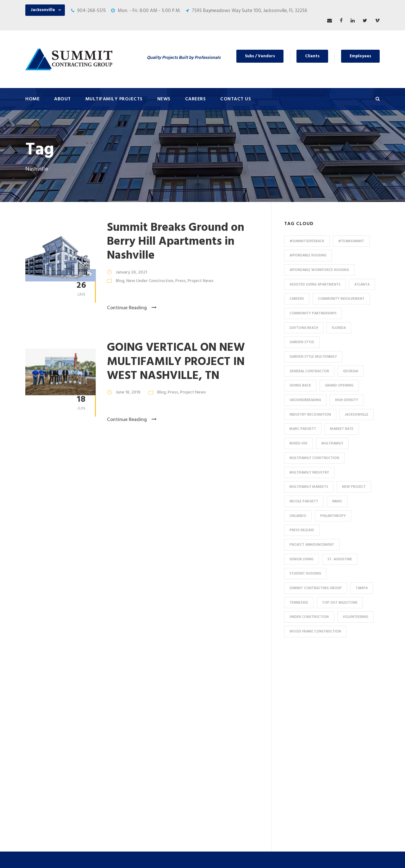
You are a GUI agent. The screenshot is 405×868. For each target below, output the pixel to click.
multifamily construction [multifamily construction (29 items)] (314, 458)
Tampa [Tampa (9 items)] (362, 588)
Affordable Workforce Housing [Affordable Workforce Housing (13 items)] (319, 270)
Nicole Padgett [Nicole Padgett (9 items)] (304, 501)
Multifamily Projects (114, 99)
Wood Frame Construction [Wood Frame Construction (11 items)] (315, 632)
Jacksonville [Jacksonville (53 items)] (357, 415)
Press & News (227, 693)
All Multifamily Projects (145, 699)
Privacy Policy (258, 855)
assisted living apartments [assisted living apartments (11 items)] (315, 285)
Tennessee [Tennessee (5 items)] (299, 603)
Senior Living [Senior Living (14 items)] (302, 559)
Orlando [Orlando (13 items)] (298, 516)
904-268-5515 (92, 11)
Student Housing (139, 761)
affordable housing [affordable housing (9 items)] (308, 255)
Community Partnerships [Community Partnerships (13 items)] (313, 313)
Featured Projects (140, 709)
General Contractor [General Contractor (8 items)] (309, 371)
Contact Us (236, 99)
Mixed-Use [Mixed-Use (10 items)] (299, 443)
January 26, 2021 (131, 272)
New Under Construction (150, 281)
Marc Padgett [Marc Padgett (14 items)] (303, 429)
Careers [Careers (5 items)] (297, 299)
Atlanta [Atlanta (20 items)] (362, 285)
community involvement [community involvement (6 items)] (341, 299)
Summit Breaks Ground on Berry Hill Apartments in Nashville (176, 242)
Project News (201, 281)
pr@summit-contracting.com (343, 803)
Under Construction (142, 720)
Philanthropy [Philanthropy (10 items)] (333, 516)
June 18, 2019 (128, 392)
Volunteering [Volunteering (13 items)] (355, 617)
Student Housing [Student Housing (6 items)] (305, 574)
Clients (312, 56)
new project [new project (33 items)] (354, 487)
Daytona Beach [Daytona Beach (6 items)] (304, 328)
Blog (120, 281)
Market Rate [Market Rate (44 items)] (342, 429)
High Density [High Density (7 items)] (347, 400)
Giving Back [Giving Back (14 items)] (300, 386)
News (164, 99)
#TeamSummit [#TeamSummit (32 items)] (351, 241)
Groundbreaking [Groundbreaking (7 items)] (305, 400)
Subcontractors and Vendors (243, 714)
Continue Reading (132, 308)
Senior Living (134, 740)
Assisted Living (137, 751)
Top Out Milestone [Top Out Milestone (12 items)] (340, 603)
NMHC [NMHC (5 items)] (337, 501)
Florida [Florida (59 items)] (339, 328)
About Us (222, 683)
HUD (126, 803)
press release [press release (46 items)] (302, 530)
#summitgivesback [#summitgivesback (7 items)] (307, 241)
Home (32, 99)
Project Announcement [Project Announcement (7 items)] (312, 545)
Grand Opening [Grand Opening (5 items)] (339, 386)
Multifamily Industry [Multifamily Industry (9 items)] (309, 473)
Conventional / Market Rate (150, 730)
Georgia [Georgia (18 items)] (351, 371)
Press (181, 281)
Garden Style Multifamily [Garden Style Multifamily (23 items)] (313, 357)
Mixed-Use (133, 772)
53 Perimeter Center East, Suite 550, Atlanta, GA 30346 (336, 764)
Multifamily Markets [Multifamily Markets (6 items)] (309, 487)
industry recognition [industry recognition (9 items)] (310, 415)
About (62, 99)
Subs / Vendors (260, 56)
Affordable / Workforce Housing (155, 782)
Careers (196, 99)
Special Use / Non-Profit (146, 814)
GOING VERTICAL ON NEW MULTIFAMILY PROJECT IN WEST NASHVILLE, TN (176, 362)
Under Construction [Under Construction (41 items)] (309, 617)
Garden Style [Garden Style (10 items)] (302, 342)
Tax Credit (132, 793)
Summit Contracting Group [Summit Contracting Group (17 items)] (316, 588)
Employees (360, 56)
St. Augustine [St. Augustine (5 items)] (340, 559)
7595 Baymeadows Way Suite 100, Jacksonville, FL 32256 (249, 11)
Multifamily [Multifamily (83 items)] (332, 443)
